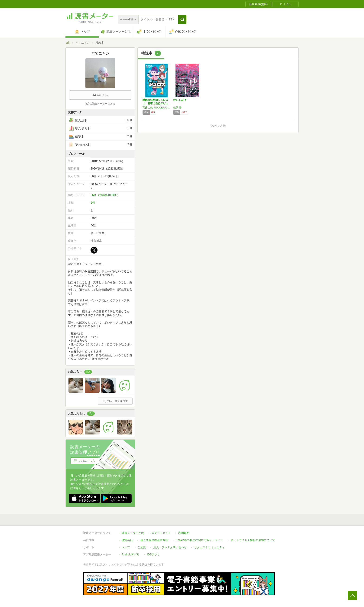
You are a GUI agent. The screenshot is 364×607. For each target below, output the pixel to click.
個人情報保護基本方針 (154, 540)
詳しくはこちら (85, 461)
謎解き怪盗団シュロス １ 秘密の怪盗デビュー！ (157, 103)
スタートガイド (161, 533)
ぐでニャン (83, 43)
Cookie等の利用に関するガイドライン (199, 540)
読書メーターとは (133, 533)
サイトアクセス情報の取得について (253, 540)
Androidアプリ (131, 555)
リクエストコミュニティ (209, 547)
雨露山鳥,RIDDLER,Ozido (157, 108)
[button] (182, 20)
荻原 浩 (177, 108)
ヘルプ (126, 547)
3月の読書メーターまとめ (100, 104)
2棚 (93, 203)
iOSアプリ (153, 555)
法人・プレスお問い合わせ (170, 547)
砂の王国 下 (180, 100)
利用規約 (184, 533)
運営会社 (127, 540)
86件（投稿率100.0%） (105, 195)
